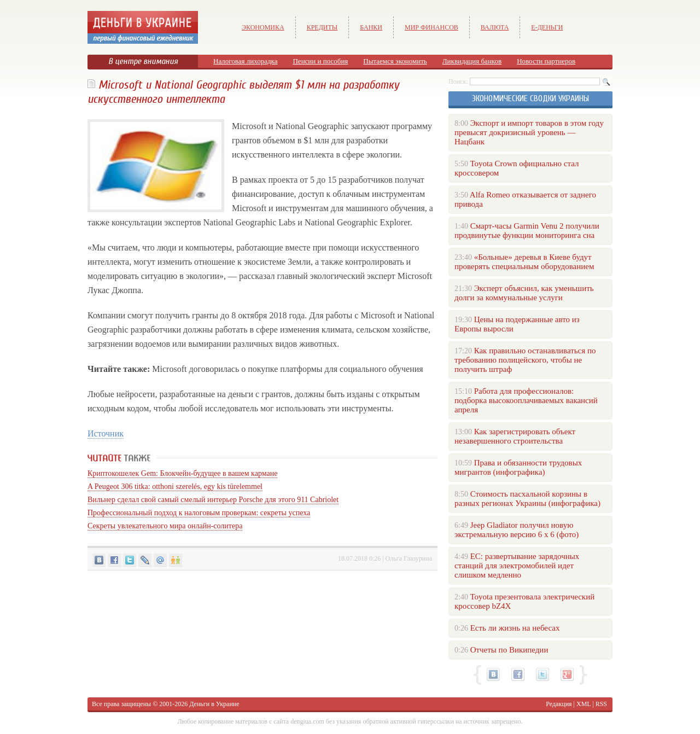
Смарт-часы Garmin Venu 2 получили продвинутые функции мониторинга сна (527, 231)
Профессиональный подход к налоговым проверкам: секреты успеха (199, 513)
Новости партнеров (546, 61)
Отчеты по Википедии (509, 650)
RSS (601, 704)
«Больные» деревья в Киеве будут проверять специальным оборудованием (524, 262)
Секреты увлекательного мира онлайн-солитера (165, 526)
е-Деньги (547, 27)
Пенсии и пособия (320, 61)
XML (584, 704)
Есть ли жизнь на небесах (515, 628)
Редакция (559, 704)
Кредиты (322, 27)
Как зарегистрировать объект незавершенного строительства (515, 436)
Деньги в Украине (214, 704)
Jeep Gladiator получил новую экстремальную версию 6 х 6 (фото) (517, 530)
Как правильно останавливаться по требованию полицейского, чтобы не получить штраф (525, 360)
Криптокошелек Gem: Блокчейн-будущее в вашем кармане (182, 473)
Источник (106, 433)
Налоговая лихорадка (245, 61)
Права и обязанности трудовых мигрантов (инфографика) (518, 467)
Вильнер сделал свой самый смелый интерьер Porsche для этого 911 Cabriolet (213, 500)
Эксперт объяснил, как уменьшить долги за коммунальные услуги (524, 293)
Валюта (495, 27)
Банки (371, 27)
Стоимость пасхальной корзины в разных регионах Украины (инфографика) (527, 499)
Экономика (263, 27)
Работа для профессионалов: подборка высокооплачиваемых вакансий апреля (526, 400)
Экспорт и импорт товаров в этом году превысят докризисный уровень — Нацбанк (529, 132)
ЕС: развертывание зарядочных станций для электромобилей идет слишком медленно (517, 566)
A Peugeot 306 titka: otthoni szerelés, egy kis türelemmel (175, 487)
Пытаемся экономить (395, 61)
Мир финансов (431, 27)
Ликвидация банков (472, 61)
